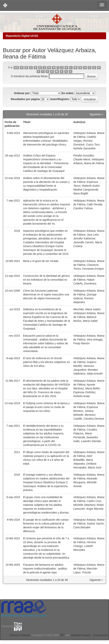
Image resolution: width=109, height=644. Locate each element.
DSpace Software (20, 635)
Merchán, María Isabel (87, 309)
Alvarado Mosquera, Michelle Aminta (85, 482)
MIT (62, 635)
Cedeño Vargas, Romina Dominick (85, 141)
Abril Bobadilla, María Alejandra (83, 460)
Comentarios (100, 635)
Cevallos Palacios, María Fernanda (85, 433)
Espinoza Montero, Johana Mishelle (86, 411)
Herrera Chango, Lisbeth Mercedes (85, 546)
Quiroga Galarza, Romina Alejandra (85, 298)
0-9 (16, 68)
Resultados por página (25, 99)
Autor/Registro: (60, 99)
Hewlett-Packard (80, 635)
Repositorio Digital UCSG (22, 36)
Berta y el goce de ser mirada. (41, 261)
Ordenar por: (22, 93)
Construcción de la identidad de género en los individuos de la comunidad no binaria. (46, 280)
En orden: (68, 93)
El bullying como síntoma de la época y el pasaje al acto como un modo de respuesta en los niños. (46, 407)
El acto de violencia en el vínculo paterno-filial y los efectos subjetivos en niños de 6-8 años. (46, 362)
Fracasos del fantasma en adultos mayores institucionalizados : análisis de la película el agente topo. (45, 569)
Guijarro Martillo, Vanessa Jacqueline (85, 366)
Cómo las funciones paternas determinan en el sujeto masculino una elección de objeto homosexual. (46, 294)
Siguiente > (96, 114)
